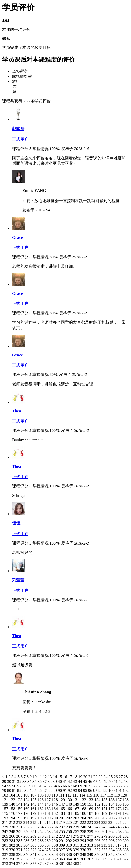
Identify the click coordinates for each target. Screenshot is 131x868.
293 (77, 841)
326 (55, 850)
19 (81, 777)
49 (106, 781)
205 (91, 818)
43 (76, 781)
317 (119, 845)
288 (41, 841)
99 (106, 791)
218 (55, 822)
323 (34, 850)
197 (34, 818)
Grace (17, 237)
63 (50, 786)
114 (83, 795)
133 (91, 800)
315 (105, 845)
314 (98, 845)
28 (126, 777)
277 (91, 836)
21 (91, 777)
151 (91, 804)
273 (62, 836)
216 (41, 822)
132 (84, 800)
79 (5, 791)
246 (126, 827)
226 (112, 822)
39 (55, 781)
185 (77, 813)
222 (83, 822)
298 (112, 841)
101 (119, 791)
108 (41, 795)
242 (98, 827)
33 (25, 781)
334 (112, 850)
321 (20, 850)
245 (119, 827)
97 (96, 791)
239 (77, 827)
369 (105, 859)
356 (13, 859)
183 (62, 813)
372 (126, 859)
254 (55, 832)
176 (13, 813)
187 (91, 813)
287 (34, 841)
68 (76, 786)
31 (15, 781)
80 (10, 791)
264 (126, 832)
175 (6, 813)
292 (69, 841)
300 (126, 841)
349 (91, 854)
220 (69, 822)
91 (65, 791)
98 (101, 791)
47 (96, 781)
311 (76, 845)
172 (112, 809)
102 (126, 791)
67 (70, 786)
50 (111, 781)
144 (41, 804)
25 (111, 777)
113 (76, 795)
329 (77, 850)
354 (126, 854)
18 (76, 777)
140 (13, 804)
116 (97, 795)
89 (55, 791)
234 (41, 827)
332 (98, 850)
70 (86, 786)
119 (117, 795)
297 (105, 841)
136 (112, 800)
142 (27, 804)
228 (125, 822)
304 (27, 845)
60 (35, 786)
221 (76, 822)
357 (20, 859)
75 (111, 786)
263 (119, 832)
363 (62, 859)
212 (12, 822)
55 (10, 786)
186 (84, 813)
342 (41, 854)
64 (55, 786)
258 (84, 832)
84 (30, 791)
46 (91, 781)
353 (119, 854)
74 (106, 786)
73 (101, 786)
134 (98, 800)
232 (27, 827)
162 (41, 809)
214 (27, 822)
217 (48, 822)
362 (55, 859)
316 (112, 845)
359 (34, 859)
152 (98, 804)
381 (62, 864)
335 (119, 850)
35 (35, 781)
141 (20, 804)
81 (15, 791)
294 (84, 841)
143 (34, 804)
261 (105, 832)
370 (112, 859)
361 (48, 859)
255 (62, 832)
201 (62, 818)
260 (98, 832)
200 (55, 818)
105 (20, 795)
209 (119, 818)
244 (112, 827)
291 (62, 841)
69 (81, 786)
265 (6, 836)
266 (13, 836)
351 (105, 854)
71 (91, 786)
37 (45, 781)
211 (5, 822)
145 (48, 804)
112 (69, 795)
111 (62, 795)
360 (41, 859)
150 (84, 804)
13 (50, 777)
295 (91, 841)
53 (126, 781)
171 (105, 809)
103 (6, 795)
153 (105, 804)
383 (77, 864)
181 (48, 813)
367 (91, 859)
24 (106, 777)
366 (84, 859)
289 (48, 841)
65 (60, 786)
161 (34, 809)
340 (27, 854)
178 (27, 813)
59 (30, 786)
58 (25, 786)
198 (41, 818)
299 (119, 841)
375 (20, 864)
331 (91, 850)
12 (45, 777)
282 (126, 836)
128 (55, 800)
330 (84, 850)
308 (55, 845)
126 (41, 800)
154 (112, 804)
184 (69, 813)
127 (48, 800)
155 (119, 804)
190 (112, 813)
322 (27, 850)
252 (41, 832)
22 (96, 777)
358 (27, 859)
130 (69, 800)
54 (5, 786)
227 (119, 822)
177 (20, 813)
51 (116, 781)
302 (13, 845)
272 (55, 836)
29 (5, 781)
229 (6, 827)
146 (55, 804)
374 (13, 864)
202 (69, 818)
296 (98, 841)
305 (34, 845)
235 (48, 827)
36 (40, 781)
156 (126, 804)
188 (98, 813)
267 (20, 836)
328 (69, 850)
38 (50, 781)
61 (40, 786)
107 (34, 795)
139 (6, 804)
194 (13, 818)
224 (98, 822)
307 (48, 845)
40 (60, 781)
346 (69, 854)
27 (121, 777)
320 (13, 850)
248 (13, 832)
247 (6, 832)
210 (126, 818)
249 (20, 832)
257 (77, 832)
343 (48, 854)
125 (34, 800)
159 (20, 809)
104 (13, 795)
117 (104, 795)
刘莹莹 (18, 580)
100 (112, 791)
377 (34, 864)
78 (126, 786)
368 (98, 859)
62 (45, 786)
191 (119, 813)
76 (116, 786)
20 (86, 777)
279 (105, 836)
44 (81, 781)
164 (55, 809)
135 (105, 800)
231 (20, 827)
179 (34, 813)
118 (111, 795)
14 (55, 777)
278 (98, 836)
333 (105, 850)
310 (69, 845)
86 (40, 791)
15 (60, 777)
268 (27, 836)
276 (84, 836)
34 (30, 781)
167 (77, 809)
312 (83, 845)
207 (105, 818)
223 (90, 822)
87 (45, 791)
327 (62, 850)
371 (119, 859)
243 (105, 827)
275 (77, 836)
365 (77, 859)
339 (20, 854)
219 (62, 822)
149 (77, 804)
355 (6, 859)
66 (65, 786)
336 (126, 850)
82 (20, 791)
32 (20, 781)
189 (105, 813)
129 (62, 800)
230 (13, 827)
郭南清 (18, 129)
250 (27, 832)
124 (27, 800)
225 (105, 822)
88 (50, 791)
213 (20, 822)
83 (25, 791)
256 (69, 832)
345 (62, 854)
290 (55, 841)
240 (84, 827)
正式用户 (20, 139)
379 (48, 864)
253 (48, 832)
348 (84, 854)
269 (34, 836)
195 (20, 818)
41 (65, 781)
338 (13, 854)
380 (55, 864)
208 (112, 818)
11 (40, 777)
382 (69, 864)
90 (60, 791)
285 (20, 841)
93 (76, 791)
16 (65, 777)
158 (13, 809)
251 (34, 832)
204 (84, 818)
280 (112, 836)
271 (48, 836)
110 (55, 795)
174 (126, 809)
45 (86, 781)
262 (112, 832)
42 (70, 781)
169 (91, 809)
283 (6, 841)
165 (62, 809)
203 (77, 818)
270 (41, 836)
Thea (17, 411)
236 (55, 827)
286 (27, 841)
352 (112, 854)
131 (77, 800)
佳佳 (16, 523)
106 (27, 795)
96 (91, 791)
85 (35, 791)
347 (77, 854)
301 (6, 845)
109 (48, 795)
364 (69, 859)
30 (10, 781)
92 (70, 791)
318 (125, 845)
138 (126, 800)
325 (48, 850)
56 (15, 786)
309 (62, 845)
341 (34, 854)
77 (121, 786)
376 (27, 864)
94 (81, 791)
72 (96, 786)
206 (98, 818)
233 (34, 827)
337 (6, 854)
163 (48, 809)
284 (13, 841)
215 (34, 822)
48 (101, 781)
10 (35, 777)
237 (62, 827)
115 (90, 795)
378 (41, 864)
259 (91, 832)
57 (20, 786)
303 (20, 845)
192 (126, 813)
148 (69, 804)
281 (119, 836)
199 (48, 818)
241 (91, 827)
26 (116, 777)
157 (6, 809)
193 (6, 818)
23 (101, 777)
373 (6, 864)
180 (41, 813)
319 (6, 850)
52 (121, 781)
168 (84, 809)
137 (119, 800)
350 (98, 854)
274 (69, 836)
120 (124, 795)
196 (27, 818)
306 (41, 845)
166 (69, 809)
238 (69, 827)
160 (27, 809)
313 (90, 845)
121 (6, 800)
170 (98, 809)
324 (41, 850)
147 (62, 804)
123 (20, 800)
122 (13, 800)
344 (55, 854)
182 (55, 813)
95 (86, 791)
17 (70, 777)
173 (119, 809)
